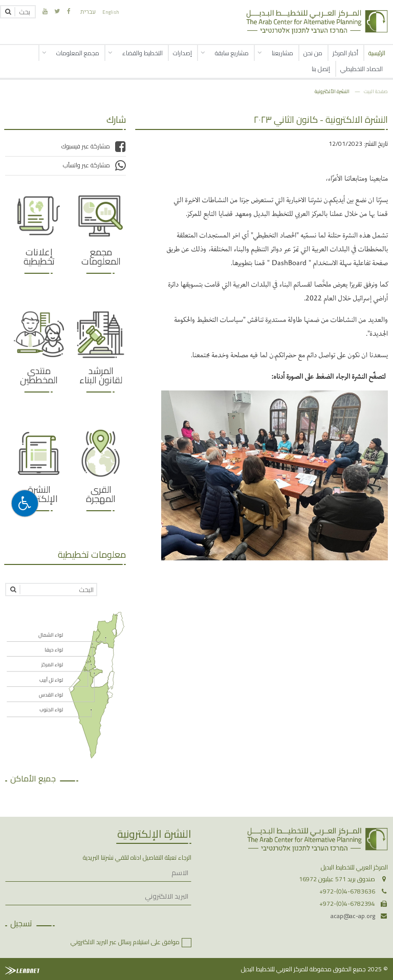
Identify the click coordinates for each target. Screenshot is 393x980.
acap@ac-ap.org (353, 916)
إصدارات (182, 53)
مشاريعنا (282, 53)
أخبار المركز (345, 53)
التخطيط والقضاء (143, 53)
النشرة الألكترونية (332, 91)
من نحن (313, 53)
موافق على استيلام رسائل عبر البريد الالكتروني (125, 942)
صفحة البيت (376, 91)
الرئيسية (377, 53)
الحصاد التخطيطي (362, 69)
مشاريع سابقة (232, 53)
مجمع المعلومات (78, 53)
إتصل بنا (321, 69)
